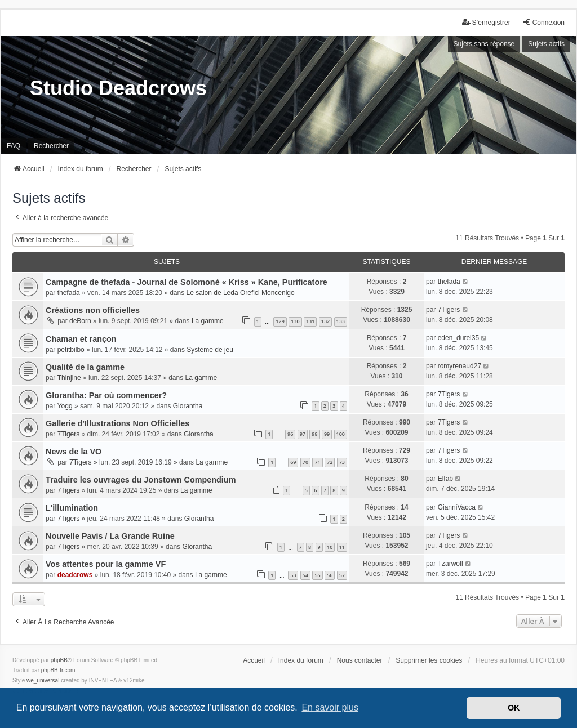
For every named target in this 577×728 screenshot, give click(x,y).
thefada (69, 293)
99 (327, 434)
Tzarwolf (450, 564)
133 (341, 321)
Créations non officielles (93, 310)
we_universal (43, 680)
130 (295, 321)
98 (314, 434)
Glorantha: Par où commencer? (106, 395)
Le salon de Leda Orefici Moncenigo (241, 293)
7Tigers (449, 310)
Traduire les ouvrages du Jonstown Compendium (141, 480)
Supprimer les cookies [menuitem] (429, 660)
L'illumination (72, 508)
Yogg (65, 406)
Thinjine (69, 378)
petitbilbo (71, 350)
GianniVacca (457, 507)
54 (305, 575)
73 (342, 462)
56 (330, 575)
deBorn (80, 321)
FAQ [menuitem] (14, 146)
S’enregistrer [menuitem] (486, 22)
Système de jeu (210, 350)
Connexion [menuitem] (543, 22)
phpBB (59, 660)
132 (325, 321)
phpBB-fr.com (58, 670)
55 (317, 575)
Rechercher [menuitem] (51, 146)
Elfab (445, 479)
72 (330, 462)
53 (293, 575)
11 (342, 547)
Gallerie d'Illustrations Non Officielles (117, 423)
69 (293, 462)
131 (310, 321)
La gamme (208, 321)
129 (280, 321)
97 (303, 434)
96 (290, 434)
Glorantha (188, 406)
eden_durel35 (458, 338)
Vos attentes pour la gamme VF (106, 564)
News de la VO (74, 452)
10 (330, 547)
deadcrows (75, 575)
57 (342, 575)
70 (305, 462)
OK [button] (514, 708)
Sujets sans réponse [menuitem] (484, 44)
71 (317, 462)
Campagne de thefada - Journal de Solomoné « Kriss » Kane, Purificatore (187, 282)
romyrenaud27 (460, 366)
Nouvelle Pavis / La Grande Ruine (110, 536)
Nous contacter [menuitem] (360, 660)
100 (341, 434)
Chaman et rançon (81, 339)
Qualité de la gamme (85, 367)
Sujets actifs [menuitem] (546, 44)
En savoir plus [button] (330, 707)
